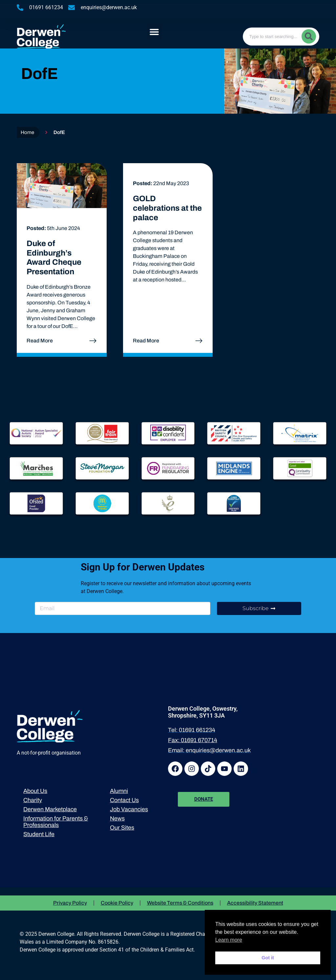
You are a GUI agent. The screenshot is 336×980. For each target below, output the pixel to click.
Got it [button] (268, 958)
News (117, 818)
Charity (33, 800)
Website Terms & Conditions (180, 903)
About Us (35, 791)
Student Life (39, 834)
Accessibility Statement (255, 903)
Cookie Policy (117, 903)
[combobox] (281, 37)
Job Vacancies (129, 809)
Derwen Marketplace (50, 809)
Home (27, 132)
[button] (154, 32)
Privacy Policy (70, 903)
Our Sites (122, 828)
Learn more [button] (229, 940)
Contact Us (124, 800)
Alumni (119, 791)
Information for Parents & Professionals (56, 822)
